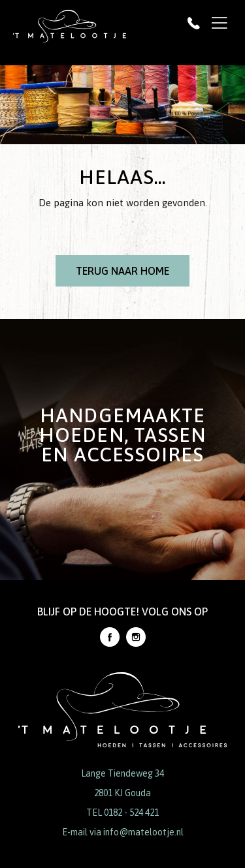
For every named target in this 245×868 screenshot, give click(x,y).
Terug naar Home (122, 271)
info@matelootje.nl (143, 832)
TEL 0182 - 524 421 (122, 813)
